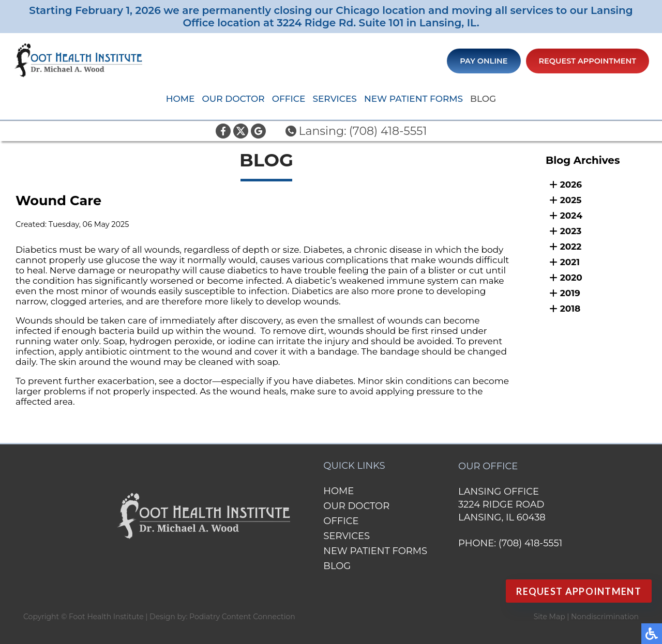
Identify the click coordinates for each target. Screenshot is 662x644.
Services (335, 99)
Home (180, 99)
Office (289, 99)
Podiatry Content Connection (242, 617)
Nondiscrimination (605, 617)
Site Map (550, 617)
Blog (483, 99)
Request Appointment (588, 61)
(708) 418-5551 (388, 131)
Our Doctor (233, 99)
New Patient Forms (413, 99)
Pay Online (484, 61)
